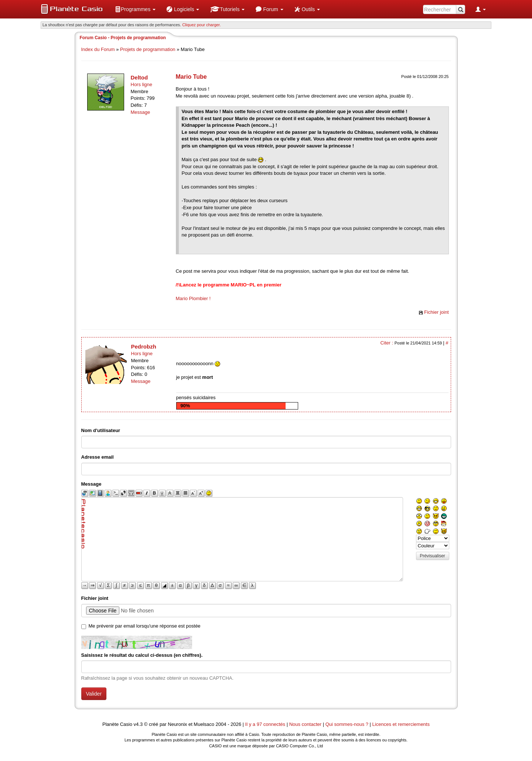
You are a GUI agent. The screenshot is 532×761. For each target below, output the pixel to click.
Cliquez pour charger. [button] (202, 25)
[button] (135, 9)
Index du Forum (98, 49)
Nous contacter (305, 724)
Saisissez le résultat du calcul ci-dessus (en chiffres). (142, 655)
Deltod (139, 77)
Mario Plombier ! (193, 298)
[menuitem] (135, 9)
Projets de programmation (148, 49)
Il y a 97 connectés (266, 724)
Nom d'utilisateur (101, 430)
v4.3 (138, 724)
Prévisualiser (432, 556)
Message (141, 112)
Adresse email (98, 457)
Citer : (387, 343)
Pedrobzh (144, 346)
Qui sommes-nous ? (347, 724)
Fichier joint (436, 312)
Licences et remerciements (401, 724)
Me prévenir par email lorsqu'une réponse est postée (145, 626)
